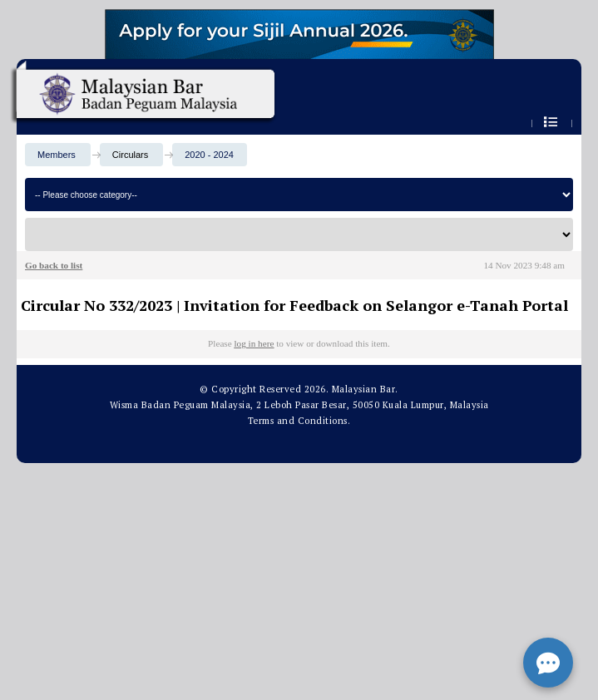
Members (57, 155)
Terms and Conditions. (299, 421)
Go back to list (54, 265)
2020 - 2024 (209, 155)
